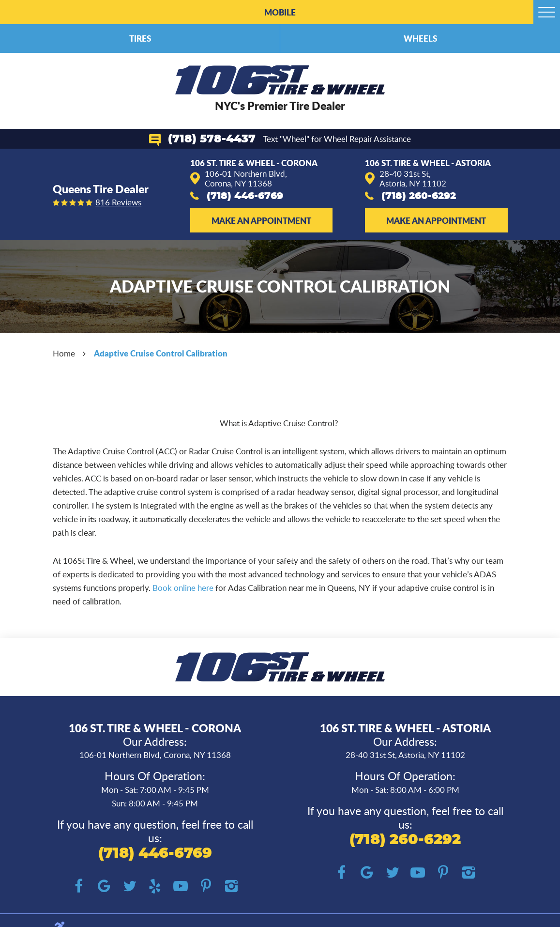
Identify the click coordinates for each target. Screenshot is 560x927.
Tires (140, 38)
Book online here (183, 588)
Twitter (129, 887)
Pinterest (206, 887)
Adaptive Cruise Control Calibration (161, 353)
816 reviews (118, 203)
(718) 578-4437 (212, 139)
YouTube (180, 887)
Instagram (231, 887)
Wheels (420, 38)
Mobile (280, 12)
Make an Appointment (261, 220)
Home (64, 353)
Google (104, 887)
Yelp (155, 887)
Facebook (79, 887)
